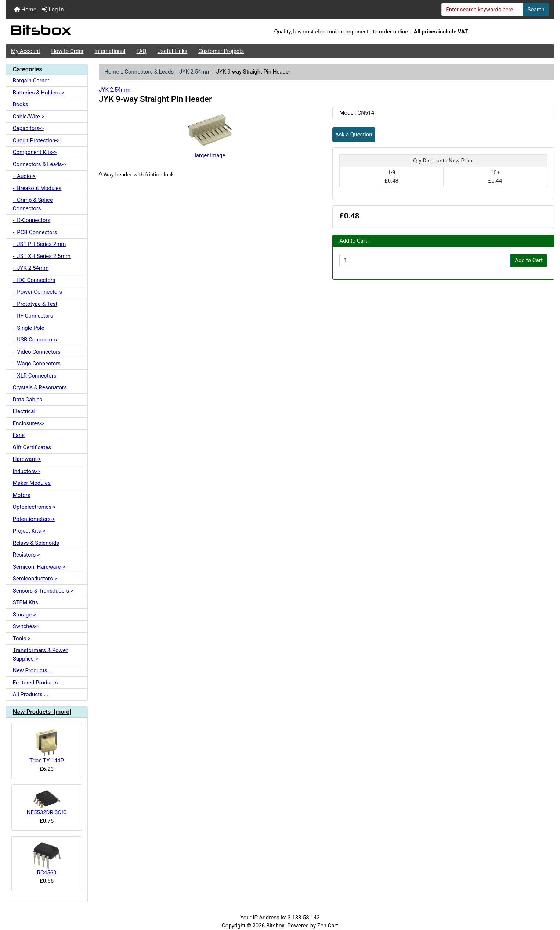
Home (25, 10)
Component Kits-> (35, 152)
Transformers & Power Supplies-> (40, 654)
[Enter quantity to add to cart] (425, 261)
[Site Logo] (97, 32)
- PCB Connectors (35, 232)
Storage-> (25, 615)
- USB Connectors (35, 340)
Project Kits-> (29, 531)
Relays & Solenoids (36, 543)
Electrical (24, 411)
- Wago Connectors (37, 364)
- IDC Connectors (34, 280)
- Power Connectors (37, 292)
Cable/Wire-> (29, 117)
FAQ (141, 51)
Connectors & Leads (149, 72)
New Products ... (33, 670)
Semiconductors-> (35, 579)
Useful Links (173, 51)
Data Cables (28, 400)
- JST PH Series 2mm (39, 244)
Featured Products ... (38, 683)
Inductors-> (27, 471)
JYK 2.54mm (195, 72)
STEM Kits (26, 602)
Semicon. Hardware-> (39, 567)
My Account (26, 51)
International (110, 51)
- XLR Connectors (35, 376)
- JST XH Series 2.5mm (42, 256)
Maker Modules (32, 483)
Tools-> (22, 639)
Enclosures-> (29, 423)
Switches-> (26, 626)
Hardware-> (27, 459)
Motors (22, 495)
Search (536, 10)
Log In (53, 10)
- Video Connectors (37, 352)
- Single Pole (29, 328)
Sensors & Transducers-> (43, 591)
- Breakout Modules (37, 188)
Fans (19, 435)
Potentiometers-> (34, 519)
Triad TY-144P (47, 746)
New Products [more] (42, 712)
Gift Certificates (32, 447)
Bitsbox (275, 926)
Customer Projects (221, 51)
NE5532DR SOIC (47, 803)
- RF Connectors (33, 316)
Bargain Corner (31, 81)
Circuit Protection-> (36, 140)
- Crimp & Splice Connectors (33, 204)
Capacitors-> (28, 128)
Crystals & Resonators (40, 387)
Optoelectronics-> (34, 507)
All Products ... (31, 694)
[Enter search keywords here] (483, 10)
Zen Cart (328, 926)
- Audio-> (24, 176)
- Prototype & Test (35, 304)
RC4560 (47, 859)
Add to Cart (529, 260)
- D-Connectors (32, 220)
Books (21, 104)
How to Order (67, 51)
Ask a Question (354, 135)
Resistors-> (26, 555)
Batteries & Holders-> (39, 93)
